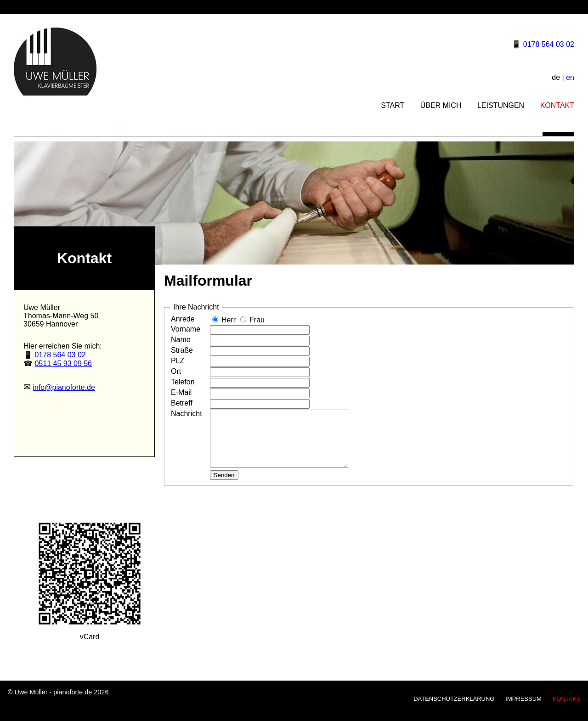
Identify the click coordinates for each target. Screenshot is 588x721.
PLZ (178, 361)
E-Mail (181, 392)
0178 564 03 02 (549, 44)
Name (181, 340)
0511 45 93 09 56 (63, 363)
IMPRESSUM (523, 710)
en (570, 77)
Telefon (183, 382)
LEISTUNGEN (501, 105)
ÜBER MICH (441, 105)
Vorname (186, 329)
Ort (176, 371)
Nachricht (187, 414)
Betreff (182, 403)
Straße (182, 350)
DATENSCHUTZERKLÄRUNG (454, 710)
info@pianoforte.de (64, 387)
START (393, 105)
